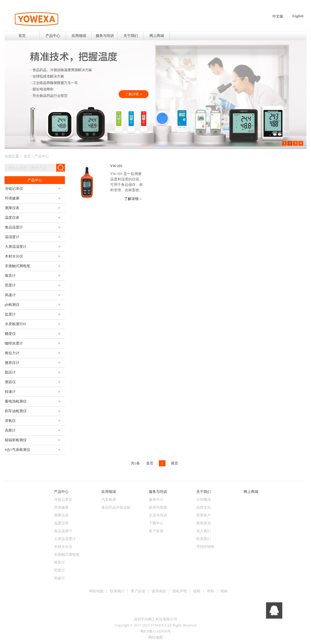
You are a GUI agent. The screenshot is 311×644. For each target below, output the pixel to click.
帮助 (210, 591)
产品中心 (42, 156)
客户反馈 (138, 591)
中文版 (278, 16)
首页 (22, 36)
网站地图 (96, 591)
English (298, 16)
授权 (197, 591)
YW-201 (116, 166)
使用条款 (159, 591)
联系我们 (117, 591)
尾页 (175, 463)
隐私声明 (180, 591)
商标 (224, 591)
